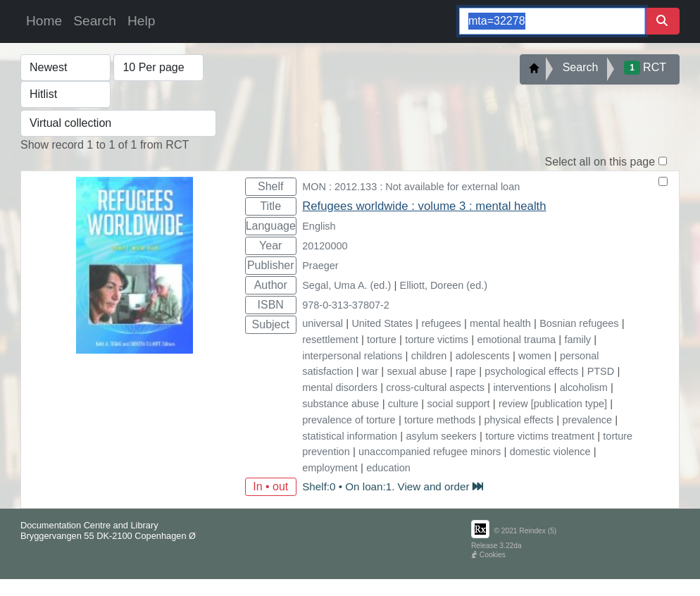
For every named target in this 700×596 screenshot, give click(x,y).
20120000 (325, 246)
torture (382, 340)
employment (330, 468)
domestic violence (550, 452)
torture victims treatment (540, 436)
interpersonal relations (352, 356)
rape (466, 371)
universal (323, 323)
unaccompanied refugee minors (430, 452)
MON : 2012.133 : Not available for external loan (411, 187)
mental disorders (340, 387)
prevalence (587, 420)
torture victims (437, 340)
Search (95, 21)
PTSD (601, 371)
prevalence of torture (349, 420)
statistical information (350, 436)
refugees (441, 323)
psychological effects (531, 371)
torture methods (440, 420)
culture (403, 404)
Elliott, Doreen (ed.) (444, 285)
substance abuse (340, 404)
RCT (645, 68)
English (319, 226)
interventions (522, 387)
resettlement (330, 340)
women (535, 356)
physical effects (519, 420)
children (429, 356)
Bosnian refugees (579, 323)
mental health (500, 323)
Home (44, 21)
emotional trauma (516, 340)
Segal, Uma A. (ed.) (346, 285)
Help (141, 21)
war (370, 371)
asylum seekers (441, 436)
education (388, 468)
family (577, 340)
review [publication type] (553, 404)
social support (459, 404)
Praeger (320, 266)
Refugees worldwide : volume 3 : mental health (424, 206)
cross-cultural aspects (435, 387)
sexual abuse (417, 371)
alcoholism (584, 387)
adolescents (483, 356)
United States (382, 323)
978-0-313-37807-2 (346, 305)
